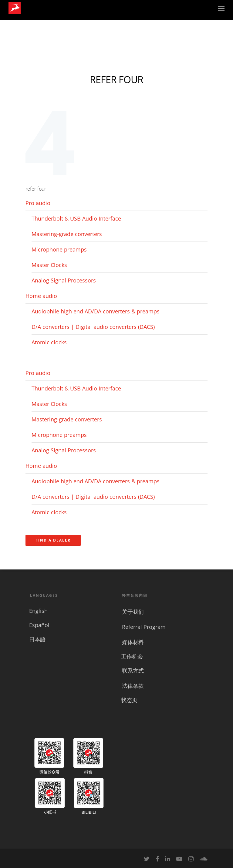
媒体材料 (133, 642)
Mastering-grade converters (67, 234)
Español (39, 625)
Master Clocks (49, 265)
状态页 (129, 700)
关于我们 (133, 612)
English (38, 611)
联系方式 (133, 670)
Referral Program (144, 627)
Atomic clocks (49, 342)
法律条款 (133, 686)
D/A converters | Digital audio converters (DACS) (93, 327)
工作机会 (132, 656)
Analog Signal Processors (64, 280)
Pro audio (38, 203)
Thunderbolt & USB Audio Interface (76, 218)
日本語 (37, 639)
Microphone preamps (59, 249)
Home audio (41, 296)
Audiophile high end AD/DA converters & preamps (96, 311)
